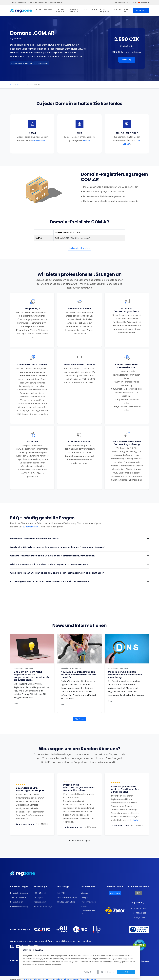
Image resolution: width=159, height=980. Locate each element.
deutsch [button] (143, 3)
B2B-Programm (105, 10)
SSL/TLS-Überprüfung (66, 902)
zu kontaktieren (30, 527)
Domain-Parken (17, 902)
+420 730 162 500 (18, 2)
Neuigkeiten (86, 897)
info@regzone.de (54, 2)
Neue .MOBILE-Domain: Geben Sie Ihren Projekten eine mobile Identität (78, 674)
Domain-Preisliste (60, 10)
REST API (61, 893)
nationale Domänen (41, 63)
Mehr (17, 704)
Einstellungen (108, 972)
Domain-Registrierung (19, 893)
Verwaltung (141, 10)
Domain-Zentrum (74, 10)
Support (117, 9)
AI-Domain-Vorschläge (43, 906)
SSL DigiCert (132, 142)
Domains (48, 9)
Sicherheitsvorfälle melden (88, 912)
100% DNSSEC (40, 893)
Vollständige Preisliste (79, 248)
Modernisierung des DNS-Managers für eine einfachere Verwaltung (125, 674)
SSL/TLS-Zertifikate (18, 897)
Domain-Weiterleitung (19, 906)
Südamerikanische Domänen (21, 63)
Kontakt (84, 906)
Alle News (80, 719)
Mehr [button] (135, 820)
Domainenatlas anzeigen (67, 897)
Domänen (21, 85)
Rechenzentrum (40, 902)
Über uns (126, 10)
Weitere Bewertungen (79, 841)
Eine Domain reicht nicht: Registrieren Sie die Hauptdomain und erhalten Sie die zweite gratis (31, 676)
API (86, 9)
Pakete (94, 9)
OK (126, 972)
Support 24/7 (139, 902)
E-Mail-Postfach (40, 140)
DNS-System (39, 897)
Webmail (120, 2)
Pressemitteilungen (89, 902)
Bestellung (127, 60)
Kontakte (131, 2)
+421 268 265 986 (36, 2)
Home (38, 9)
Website (86, 140)
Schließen (89, 972)
